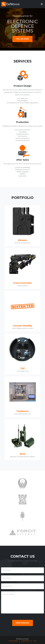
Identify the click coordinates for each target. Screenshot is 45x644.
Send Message (23, 623)
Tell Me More (22, 39)
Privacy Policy (13, 641)
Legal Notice (25, 641)
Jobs (35, 641)
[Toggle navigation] (42, 4)
